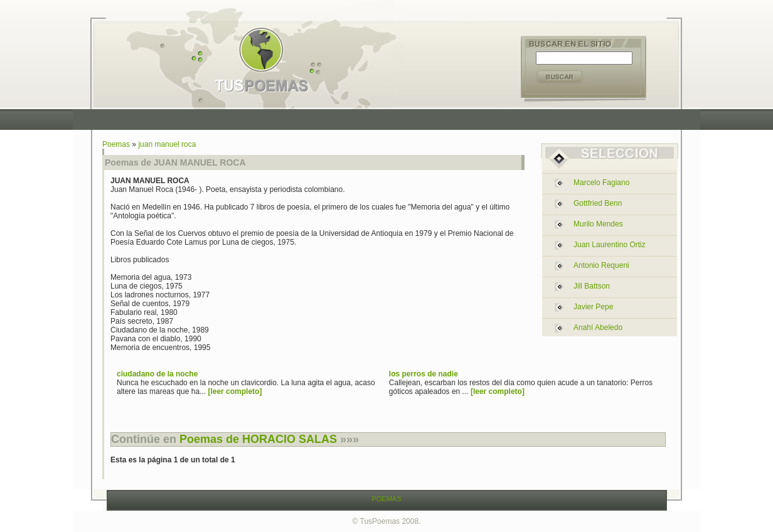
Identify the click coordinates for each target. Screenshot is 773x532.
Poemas (116, 144)
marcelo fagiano (601, 183)
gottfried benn (598, 203)
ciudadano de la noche (157, 374)
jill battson (592, 286)
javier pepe (593, 307)
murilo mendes (598, 224)
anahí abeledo (598, 327)
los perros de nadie (424, 374)
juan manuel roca (167, 144)
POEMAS (386, 499)
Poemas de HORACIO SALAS (258, 439)
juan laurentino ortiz (610, 245)
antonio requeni (601, 265)
